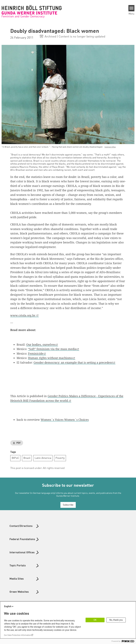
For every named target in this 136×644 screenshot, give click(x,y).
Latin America (43, 458)
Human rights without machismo (50, 358)
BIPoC (15, 458)
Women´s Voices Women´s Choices (65, 420)
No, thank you (116, 620)
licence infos (110, 147)
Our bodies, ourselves (41, 345)
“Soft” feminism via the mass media (52, 349)
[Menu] (131, 8)
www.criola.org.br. (23, 315)
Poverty (60, 458)
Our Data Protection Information (17, 635)
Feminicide (36, 353)
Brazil (27, 458)
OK (95, 620)
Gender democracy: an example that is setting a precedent (73, 362)
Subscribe (68, 505)
